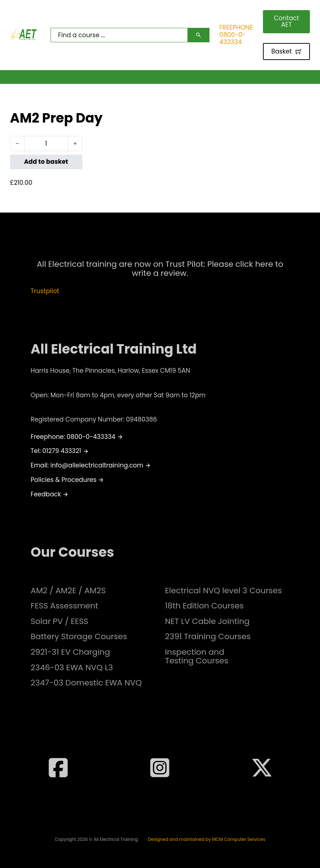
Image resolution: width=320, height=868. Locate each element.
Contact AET (286, 21)
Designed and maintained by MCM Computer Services (206, 839)
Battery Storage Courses (79, 637)
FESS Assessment (64, 606)
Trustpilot (45, 291)
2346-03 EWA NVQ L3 (72, 668)
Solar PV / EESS (60, 621)
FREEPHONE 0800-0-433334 (236, 35)
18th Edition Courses (204, 606)
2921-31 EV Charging (70, 652)
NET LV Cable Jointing (207, 621)
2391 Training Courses (208, 637)
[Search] (199, 35)
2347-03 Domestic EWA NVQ (86, 683)
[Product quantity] (46, 144)
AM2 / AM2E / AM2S (68, 591)
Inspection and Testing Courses (197, 657)
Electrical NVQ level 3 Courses (224, 591)
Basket (286, 51)
